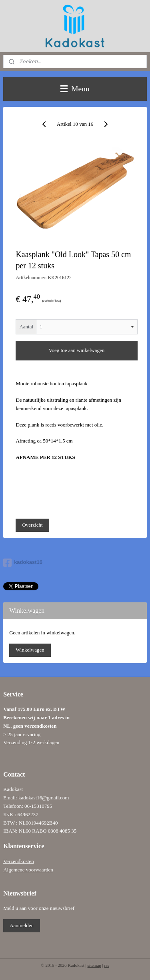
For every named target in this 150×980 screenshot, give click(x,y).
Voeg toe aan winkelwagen (77, 350)
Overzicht (32, 525)
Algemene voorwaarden (28, 870)
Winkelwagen (30, 650)
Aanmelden (22, 925)
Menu (75, 89)
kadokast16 (23, 563)
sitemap (94, 965)
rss (106, 965)
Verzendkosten (19, 861)
